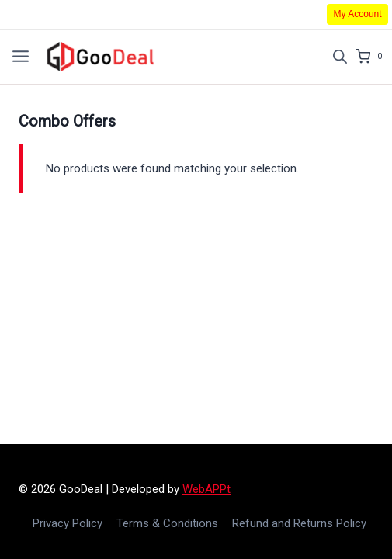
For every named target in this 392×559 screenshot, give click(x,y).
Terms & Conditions (167, 523)
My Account (358, 14)
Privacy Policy (68, 523)
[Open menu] (21, 56)
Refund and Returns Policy (299, 523)
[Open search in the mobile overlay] (340, 57)
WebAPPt (206, 489)
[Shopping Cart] (374, 57)
